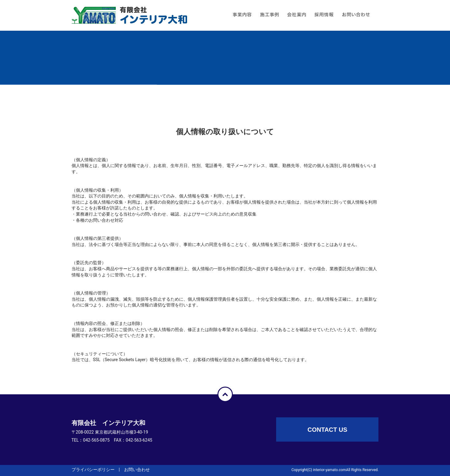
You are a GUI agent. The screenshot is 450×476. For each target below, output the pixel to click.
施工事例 (278, 15)
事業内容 (251, 15)
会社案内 (306, 15)
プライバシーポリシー (93, 470)
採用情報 (333, 15)
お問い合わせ (370, 15)
